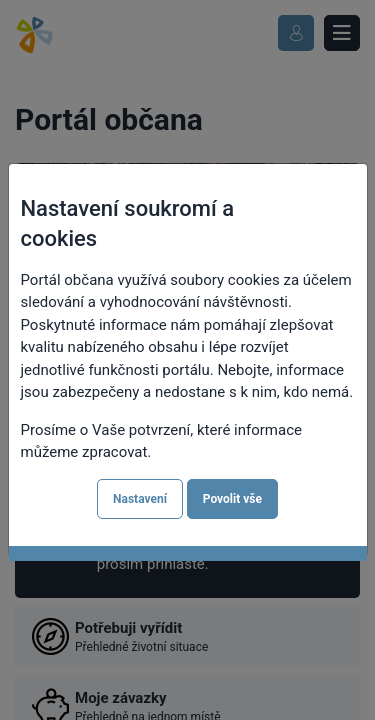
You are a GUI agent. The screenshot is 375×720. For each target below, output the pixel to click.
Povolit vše (232, 499)
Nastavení (140, 499)
